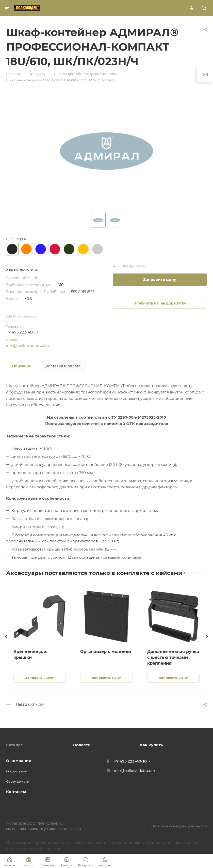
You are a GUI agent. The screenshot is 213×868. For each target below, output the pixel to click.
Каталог (14, 745)
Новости (82, 745)
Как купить (151, 745)
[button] (185, 573)
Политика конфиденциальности (179, 826)
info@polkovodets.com (28, 346)
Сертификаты (18, 781)
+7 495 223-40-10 (22, 332)
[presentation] (6, 642)
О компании (19, 761)
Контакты (16, 792)
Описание (22, 366)
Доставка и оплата (63, 366)
